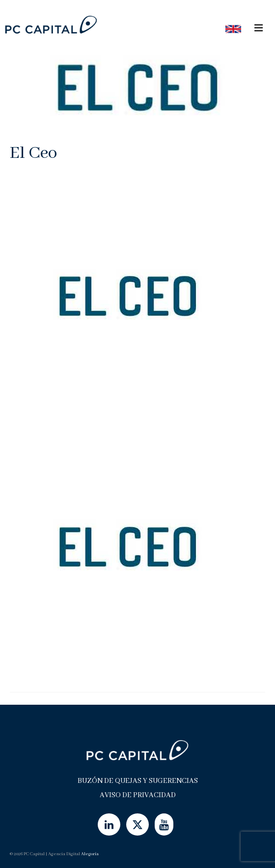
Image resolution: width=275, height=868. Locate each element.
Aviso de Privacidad (138, 795)
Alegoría (90, 854)
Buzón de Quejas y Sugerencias (138, 781)
